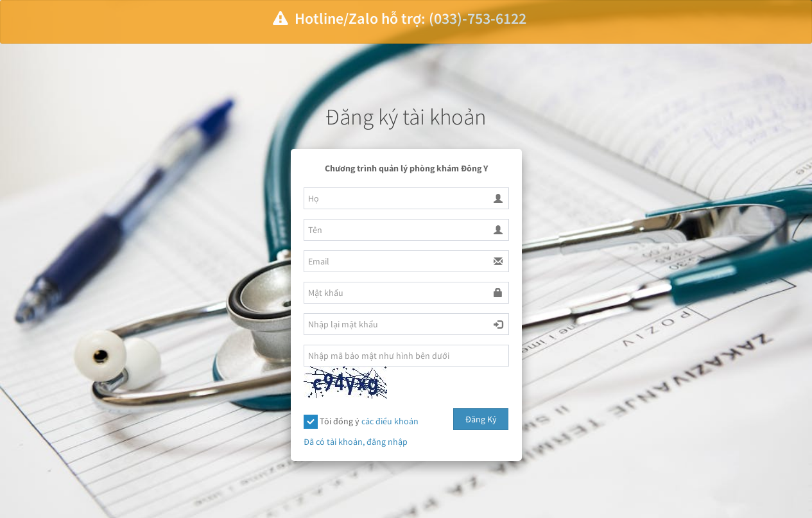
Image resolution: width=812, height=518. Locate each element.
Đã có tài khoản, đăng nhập (356, 442)
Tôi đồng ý (361, 422)
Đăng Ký (481, 419)
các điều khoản (390, 421)
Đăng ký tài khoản (406, 117)
